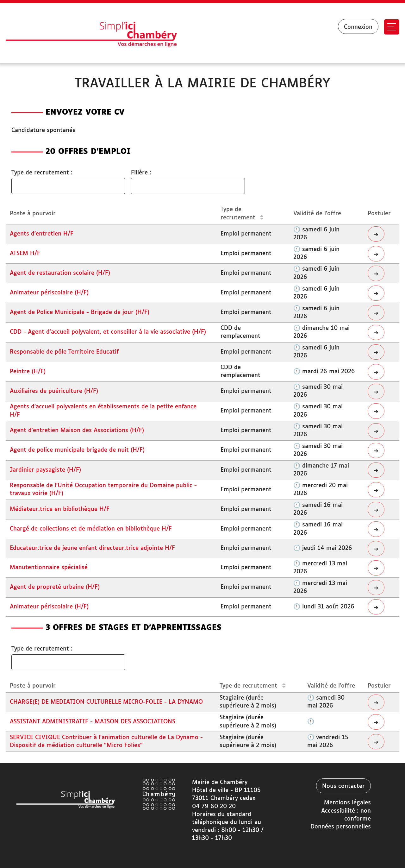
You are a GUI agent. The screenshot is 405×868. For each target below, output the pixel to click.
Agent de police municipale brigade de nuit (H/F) (77, 450)
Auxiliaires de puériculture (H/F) (54, 391)
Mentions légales (347, 803)
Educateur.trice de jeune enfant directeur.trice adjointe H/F (92, 548)
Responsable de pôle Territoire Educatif (64, 352)
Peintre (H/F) (28, 372)
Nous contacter (343, 786)
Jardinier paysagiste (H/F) (45, 470)
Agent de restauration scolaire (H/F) (60, 273)
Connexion (358, 27)
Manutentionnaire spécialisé (49, 568)
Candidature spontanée (44, 130)
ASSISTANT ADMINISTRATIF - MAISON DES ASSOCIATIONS (93, 722)
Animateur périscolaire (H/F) (49, 293)
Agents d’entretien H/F (42, 234)
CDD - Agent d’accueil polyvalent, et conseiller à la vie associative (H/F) (108, 332)
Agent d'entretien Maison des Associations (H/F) (77, 431)
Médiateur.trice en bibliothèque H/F (60, 509)
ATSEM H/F (25, 254)
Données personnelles (341, 827)
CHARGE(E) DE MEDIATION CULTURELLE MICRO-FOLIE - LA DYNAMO (106, 702)
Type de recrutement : (42, 173)
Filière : (141, 173)
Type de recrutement (242, 214)
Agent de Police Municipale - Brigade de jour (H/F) (80, 312)
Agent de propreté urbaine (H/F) (55, 587)
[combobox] (68, 186)
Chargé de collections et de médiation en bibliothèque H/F (91, 529)
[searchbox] (21, 186)
